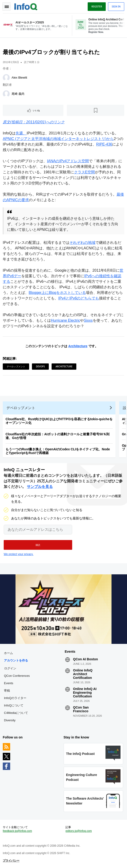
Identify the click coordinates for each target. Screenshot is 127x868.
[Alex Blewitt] (6, 78)
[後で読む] (96, 110)
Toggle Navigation (6, 6)
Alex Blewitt (19, 78)
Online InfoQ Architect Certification (83, 674)
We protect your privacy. (19, 554)
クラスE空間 (85, 172)
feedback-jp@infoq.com (17, 831)
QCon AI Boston (86, 659)
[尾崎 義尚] (6, 94)
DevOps (40, 366)
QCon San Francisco (81, 709)
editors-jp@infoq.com (79, 831)
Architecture (78, 346)
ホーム (8, 653)
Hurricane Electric (65, 320)
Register (97, 6)
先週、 (21, 133)
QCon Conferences (17, 676)
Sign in (116, 6)
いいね (36, 110)
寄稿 (7, 691)
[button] (38, 545)
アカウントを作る (16, 660)
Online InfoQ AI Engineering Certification (85, 693)
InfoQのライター (15, 698)
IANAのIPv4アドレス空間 (68, 161)
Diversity (10, 720)
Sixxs (88, 320)
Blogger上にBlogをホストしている (57, 293)
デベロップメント (16, 366)
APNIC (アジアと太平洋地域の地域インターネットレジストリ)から (58, 139)
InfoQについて (14, 705)
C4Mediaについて (16, 713)
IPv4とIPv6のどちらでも (79, 298)
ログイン (10, 668)
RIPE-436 (104, 144)
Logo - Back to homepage (26, 6)
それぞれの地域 (82, 243)
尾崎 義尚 (18, 94)
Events (9, 683)
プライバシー (11, 861)
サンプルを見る (40, 487)
